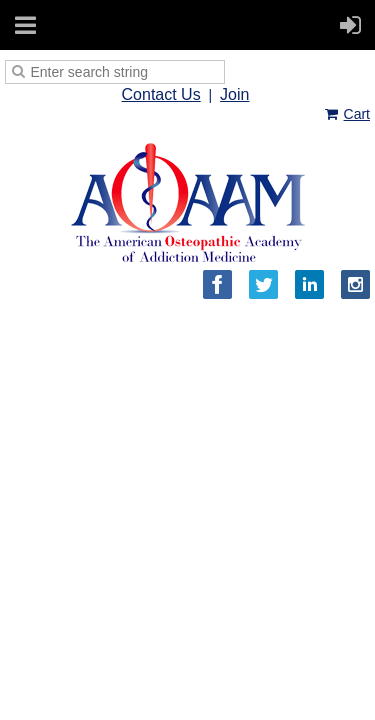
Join (234, 94)
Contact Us (161, 94)
